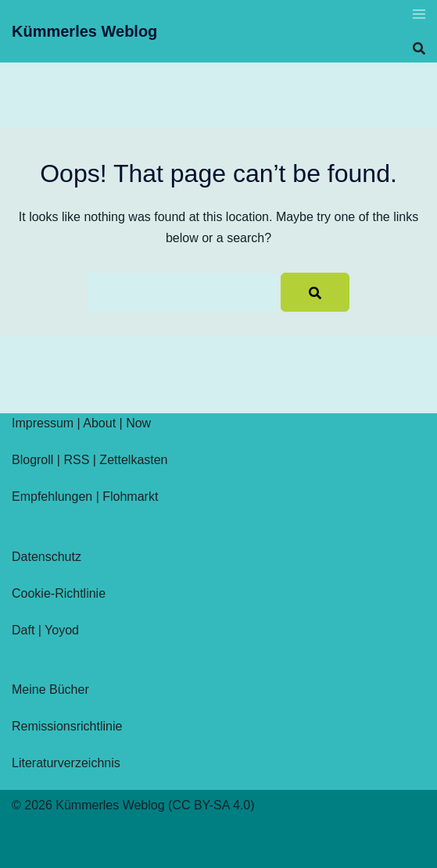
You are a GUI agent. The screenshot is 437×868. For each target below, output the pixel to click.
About (99, 423)
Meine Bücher (50, 689)
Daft (23, 630)
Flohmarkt (130, 497)
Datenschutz (47, 557)
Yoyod (62, 630)
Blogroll (32, 460)
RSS (76, 460)
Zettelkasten (133, 460)
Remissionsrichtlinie (67, 726)
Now (138, 423)
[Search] (315, 292)
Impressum (43, 423)
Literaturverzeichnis (66, 763)
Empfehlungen (52, 497)
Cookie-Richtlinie (59, 593)
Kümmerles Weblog (84, 31)
